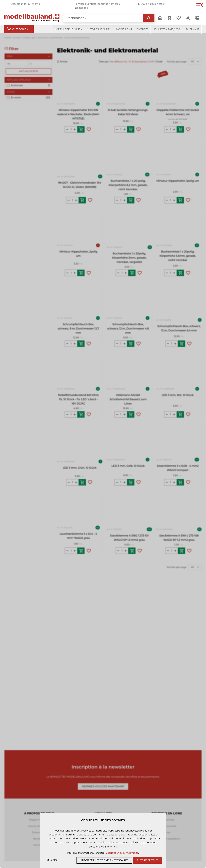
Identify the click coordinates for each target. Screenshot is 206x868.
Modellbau (124, 29)
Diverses (142, 29)
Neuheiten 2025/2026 (166, 29)
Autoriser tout (147, 860)
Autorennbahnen (99, 29)
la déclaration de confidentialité (122, 853)
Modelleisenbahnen (68, 29)
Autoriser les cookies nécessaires (104, 860)
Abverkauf (192, 29)
